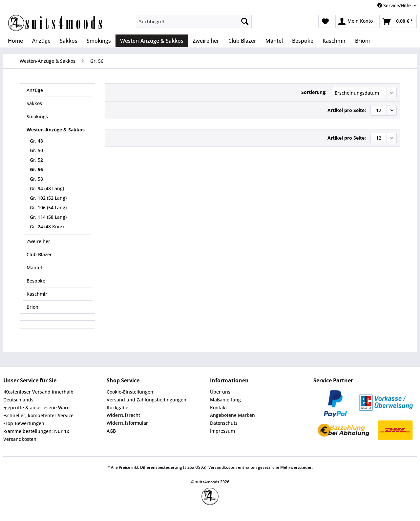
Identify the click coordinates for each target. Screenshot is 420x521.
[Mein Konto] (356, 21)
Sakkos (34, 103)
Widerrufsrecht (123, 415)
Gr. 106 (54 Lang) (48, 207)
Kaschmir (37, 294)
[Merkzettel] (325, 21)
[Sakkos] (69, 41)
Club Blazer (39, 254)
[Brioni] (362, 41)
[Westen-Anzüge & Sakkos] (152, 41)
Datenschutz (224, 423)
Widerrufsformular (127, 423)
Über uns (220, 392)
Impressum (222, 431)
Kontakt (219, 408)
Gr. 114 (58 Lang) (48, 217)
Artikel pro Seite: (347, 110)
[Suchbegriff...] (194, 21)
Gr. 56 (36, 169)
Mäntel (34, 268)
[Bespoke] (303, 41)
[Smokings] (99, 41)
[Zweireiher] (206, 41)
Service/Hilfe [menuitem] (395, 5)
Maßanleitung (225, 400)
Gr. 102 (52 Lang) (48, 198)
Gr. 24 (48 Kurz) (47, 227)
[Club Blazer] (242, 41)
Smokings (37, 116)
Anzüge (35, 90)
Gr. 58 (36, 179)
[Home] (15, 41)
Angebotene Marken (232, 415)
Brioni (33, 307)
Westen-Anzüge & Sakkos (56, 130)
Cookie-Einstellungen (130, 392)
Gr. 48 (36, 141)
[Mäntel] (274, 41)
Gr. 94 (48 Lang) (47, 188)
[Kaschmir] (334, 41)
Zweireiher (38, 241)
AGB (111, 431)
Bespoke (36, 281)
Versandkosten (223, 467)
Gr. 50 (36, 150)
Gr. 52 (36, 160)
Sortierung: (314, 92)
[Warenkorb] (398, 21)
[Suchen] (245, 21)
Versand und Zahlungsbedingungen (147, 400)
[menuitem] (194, 24)
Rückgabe (117, 408)
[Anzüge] (41, 41)
